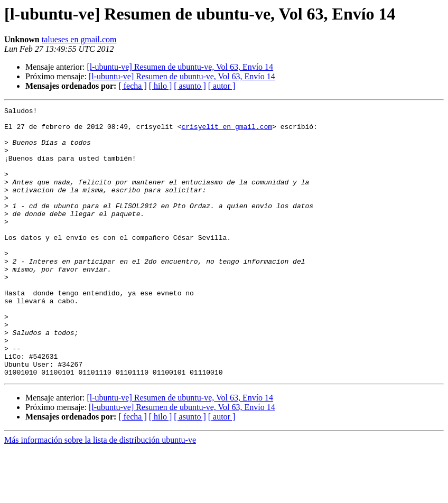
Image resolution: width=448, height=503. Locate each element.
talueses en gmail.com (79, 39)
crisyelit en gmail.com (227, 131)
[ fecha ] (132, 86)
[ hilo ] (161, 86)
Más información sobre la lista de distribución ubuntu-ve (100, 494)
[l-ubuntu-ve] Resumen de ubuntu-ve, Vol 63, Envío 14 (180, 67)
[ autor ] (222, 86)
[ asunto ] (190, 86)
